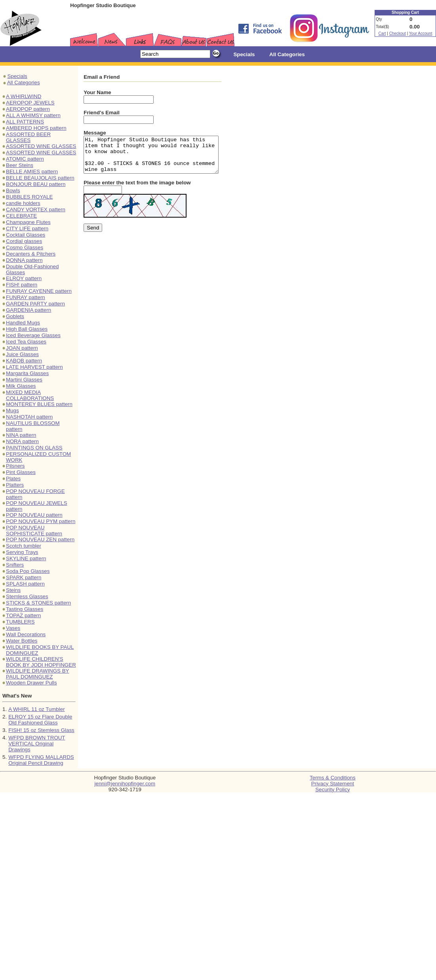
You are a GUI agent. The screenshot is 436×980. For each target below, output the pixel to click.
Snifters (15, 565)
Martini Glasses (24, 380)
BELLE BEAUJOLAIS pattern (40, 178)
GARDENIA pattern (29, 310)
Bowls (13, 191)
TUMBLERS (20, 622)
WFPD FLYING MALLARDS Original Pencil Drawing (41, 760)
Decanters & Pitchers (31, 254)
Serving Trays (22, 552)
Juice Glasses (22, 354)
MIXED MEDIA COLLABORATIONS (30, 395)
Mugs (12, 410)
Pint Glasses (21, 472)
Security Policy (332, 789)
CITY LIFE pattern (27, 228)
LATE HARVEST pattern (34, 367)
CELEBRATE (21, 216)
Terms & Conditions (333, 778)
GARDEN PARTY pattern (35, 304)
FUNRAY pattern (26, 297)
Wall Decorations (26, 634)
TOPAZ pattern (23, 615)
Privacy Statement (333, 784)
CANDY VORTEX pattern (36, 209)
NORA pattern (22, 441)
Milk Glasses (21, 386)
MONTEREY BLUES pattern (39, 404)
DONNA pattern (24, 260)
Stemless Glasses (27, 596)
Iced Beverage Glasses (33, 335)
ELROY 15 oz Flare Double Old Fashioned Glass (40, 720)
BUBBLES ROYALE (29, 197)
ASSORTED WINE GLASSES (41, 146)
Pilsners (15, 466)
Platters (15, 485)
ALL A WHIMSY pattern (33, 115)
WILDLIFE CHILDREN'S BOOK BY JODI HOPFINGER (41, 662)
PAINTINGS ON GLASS (34, 448)
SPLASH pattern (25, 584)
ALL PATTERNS (25, 122)
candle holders (23, 203)
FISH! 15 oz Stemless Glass (41, 730)
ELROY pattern (24, 278)
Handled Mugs (23, 323)
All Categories (24, 82)
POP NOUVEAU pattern (34, 515)
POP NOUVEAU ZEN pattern (40, 539)
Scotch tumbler (24, 546)
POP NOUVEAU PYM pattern (41, 521)
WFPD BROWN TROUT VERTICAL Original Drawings (37, 744)
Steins (13, 590)
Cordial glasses (24, 241)
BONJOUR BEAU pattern (36, 184)
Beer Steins (20, 165)
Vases (13, 628)
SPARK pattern (24, 577)
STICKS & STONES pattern (38, 603)
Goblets (15, 316)
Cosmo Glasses (25, 247)
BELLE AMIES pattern (32, 172)
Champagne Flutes (28, 222)
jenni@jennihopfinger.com (125, 784)
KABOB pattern (24, 361)
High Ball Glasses (27, 329)
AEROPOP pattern (28, 109)
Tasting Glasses (25, 609)
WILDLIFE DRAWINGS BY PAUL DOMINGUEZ (37, 674)
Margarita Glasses (27, 373)
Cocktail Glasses (26, 235)
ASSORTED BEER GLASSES (28, 137)
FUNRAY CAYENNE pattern (39, 291)
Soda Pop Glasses (28, 571)
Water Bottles (22, 641)
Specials (17, 76)
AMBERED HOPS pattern (36, 128)
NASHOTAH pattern (29, 417)
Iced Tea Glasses (26, 342)
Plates (13, 479)
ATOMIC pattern (25, 159)
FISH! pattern (22, 285)
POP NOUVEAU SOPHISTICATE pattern (34, 531)
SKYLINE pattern (26, 558)
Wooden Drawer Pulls (31, 683)
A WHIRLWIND (24, 96)
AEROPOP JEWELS (30, 103)
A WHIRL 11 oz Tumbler (36, 709)
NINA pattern (21, 435)
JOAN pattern (22, 348)
